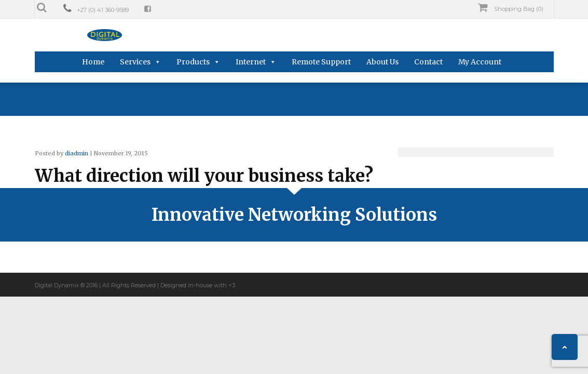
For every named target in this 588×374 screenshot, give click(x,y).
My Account (480, 62)
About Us (382, 62)
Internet (251, 62)
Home (93, 62)
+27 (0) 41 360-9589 (103, 10)
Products (193, 62)
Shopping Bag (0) (511, 8)
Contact (428, 62)
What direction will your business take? (204, 176)
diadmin (77, 153)
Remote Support (321, 62)
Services (135, 62)
